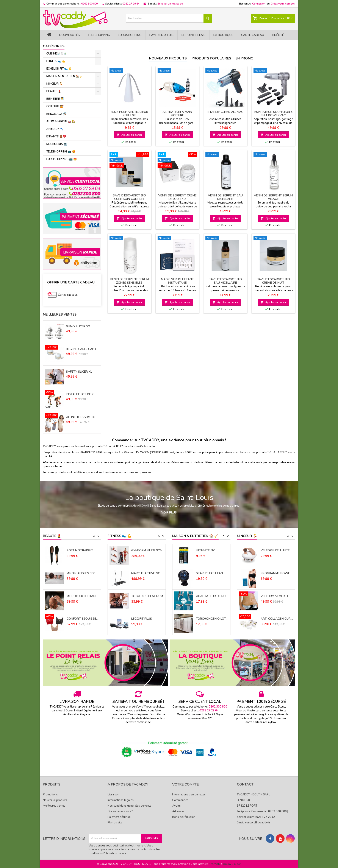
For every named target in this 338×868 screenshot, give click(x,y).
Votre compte (185, 784)
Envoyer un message (170, 4)
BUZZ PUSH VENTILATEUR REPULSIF (129, 114)
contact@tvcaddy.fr (258, 823)
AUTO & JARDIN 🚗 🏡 (61, 121)
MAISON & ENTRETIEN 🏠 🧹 (65, 76)
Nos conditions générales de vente (129, 806)
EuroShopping (130, 35)
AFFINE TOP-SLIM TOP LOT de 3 (83, 417)
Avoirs (176, 806)
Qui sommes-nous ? (120, 811)
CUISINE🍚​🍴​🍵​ (57, 54)
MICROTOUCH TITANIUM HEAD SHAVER (83, 619)
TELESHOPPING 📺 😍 (61, 152)
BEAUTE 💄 (54, 91)
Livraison (113, 795)
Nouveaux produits (168, 58)
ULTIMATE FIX (205, 573)
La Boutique (223, 35)
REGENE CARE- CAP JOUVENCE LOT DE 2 (83, 349)
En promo (244, 58)
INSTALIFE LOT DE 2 (80, 394)
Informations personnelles (189, 795)
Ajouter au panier (129, 135)
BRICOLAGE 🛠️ (56, 114)
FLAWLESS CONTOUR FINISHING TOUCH (83, 551)
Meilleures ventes (54, 806)
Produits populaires (211, 58)
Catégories (54, 46)
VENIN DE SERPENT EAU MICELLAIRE (225, 197)
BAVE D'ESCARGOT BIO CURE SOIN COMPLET (129, 197)
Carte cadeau (253, 35)
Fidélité (278, 35)
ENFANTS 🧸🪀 (56, 137)
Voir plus (169, 513)
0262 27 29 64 (131, 4)
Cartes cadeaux (68, 295)
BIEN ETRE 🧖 (55, 99)
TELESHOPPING (99, 35)
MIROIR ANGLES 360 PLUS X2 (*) (83, 596)
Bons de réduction (184, 817)
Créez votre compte (283, 4)
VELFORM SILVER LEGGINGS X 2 (277, 619)
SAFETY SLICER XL (79, 372)
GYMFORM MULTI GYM (147, 573)
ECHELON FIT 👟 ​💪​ (59, 69)
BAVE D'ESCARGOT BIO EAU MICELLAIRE (225, 281)
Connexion (259, 4)
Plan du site (115, 823)
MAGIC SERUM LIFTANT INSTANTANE (177, 281)
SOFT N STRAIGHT (80, 573)
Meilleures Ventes (60, 314)
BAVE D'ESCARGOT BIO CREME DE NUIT (273, 281)
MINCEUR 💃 (55, 84)
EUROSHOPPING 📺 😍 (62, 159)
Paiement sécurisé (119, 817)
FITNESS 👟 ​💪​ (56, 61)
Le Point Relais (193, 35)
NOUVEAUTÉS (70, 35)
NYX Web (214, 864)
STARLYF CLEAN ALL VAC (225, 112)
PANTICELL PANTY (274, 551)
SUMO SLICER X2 (78, 327)
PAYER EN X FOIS (161, 35)
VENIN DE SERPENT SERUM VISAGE (273, 197)
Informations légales (121, 800)
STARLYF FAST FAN (209, 596)
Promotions (50, 795)
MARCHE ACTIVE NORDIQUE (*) (148, 596)
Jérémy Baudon (232, 864)
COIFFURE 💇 (55, 106)
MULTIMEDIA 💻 (57, 144)
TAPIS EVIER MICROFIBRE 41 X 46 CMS (212, 551)
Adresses (178, 811)
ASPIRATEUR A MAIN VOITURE (177, 114)
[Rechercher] (169, 18)
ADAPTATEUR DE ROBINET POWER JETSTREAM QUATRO (212, 619)
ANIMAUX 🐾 (55, 129)
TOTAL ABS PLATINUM (147, 619)
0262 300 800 (89, 4)
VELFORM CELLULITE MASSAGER (277, 573)
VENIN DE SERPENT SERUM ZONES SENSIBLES (129, 281)
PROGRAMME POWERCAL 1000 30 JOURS (277, 596)
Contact (245, 784)
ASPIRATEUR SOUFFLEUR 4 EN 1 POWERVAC (273, 114)
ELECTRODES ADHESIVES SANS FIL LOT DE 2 (148, 551)
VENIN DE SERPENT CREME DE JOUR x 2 (177, 197)
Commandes (180, 800)
